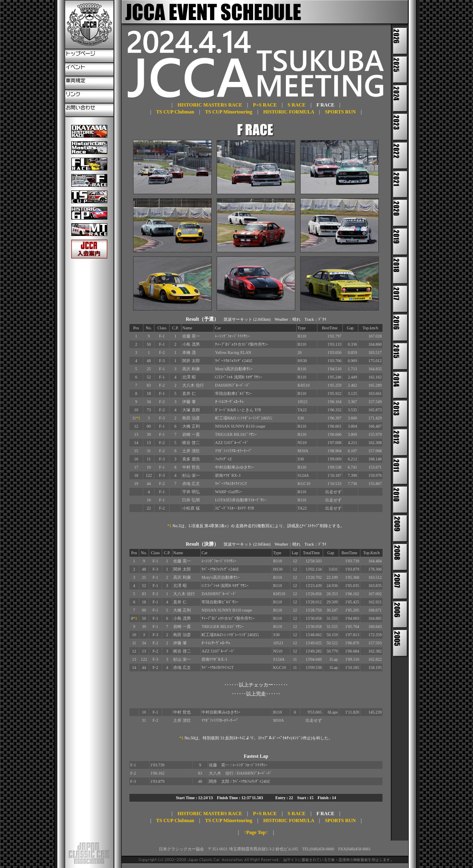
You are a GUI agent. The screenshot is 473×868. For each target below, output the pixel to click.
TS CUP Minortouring (229, 112)
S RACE (296, 105)
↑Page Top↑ (256, 832)
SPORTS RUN (340, 112)
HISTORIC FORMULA (289, 112)
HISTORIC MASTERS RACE (210, 105)
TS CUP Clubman (175, 112)
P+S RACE (265, 105)
